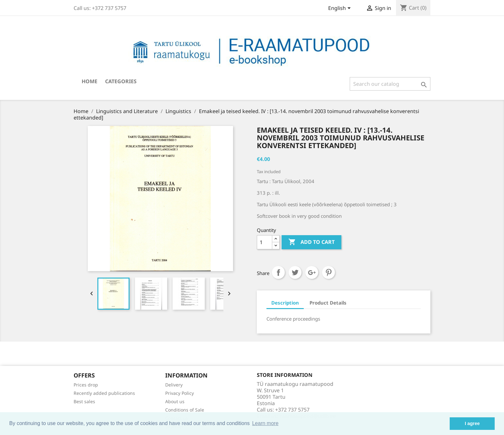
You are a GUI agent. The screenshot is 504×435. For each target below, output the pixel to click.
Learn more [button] (265, 423)
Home (90, 81)
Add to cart (311, 242)
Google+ (312, 272)
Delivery (174, 385)
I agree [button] (472, 423)
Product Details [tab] (328, 303)
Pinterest (328, 272)
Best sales (84, 401)
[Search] (390, 84)
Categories (121, 81)
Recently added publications (104, 393)
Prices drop (86, 385)
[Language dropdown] (341, 9)
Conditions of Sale (185, 410)
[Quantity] (265, 242)
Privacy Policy (180, 393)
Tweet (295, 272)
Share (278, 272)
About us (175, 401)
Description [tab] (285, 303)
